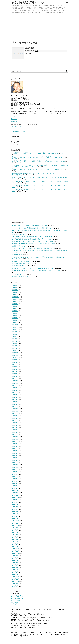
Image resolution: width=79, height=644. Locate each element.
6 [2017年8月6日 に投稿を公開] (22, 595)
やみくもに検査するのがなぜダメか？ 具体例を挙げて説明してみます (33, 241)
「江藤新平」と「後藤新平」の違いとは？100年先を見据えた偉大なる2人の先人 (36, 153)
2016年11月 (16, 551)
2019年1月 (15, 490)
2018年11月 (16, 495)
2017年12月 (16, 521)
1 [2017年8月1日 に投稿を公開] (13, 595)
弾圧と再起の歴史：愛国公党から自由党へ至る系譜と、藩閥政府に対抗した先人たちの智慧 (39, 161)
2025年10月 (16, 302)
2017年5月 (15, 537)
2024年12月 (16, 325)
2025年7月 (15, 309)
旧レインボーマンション (19, 274)
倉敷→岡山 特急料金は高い (20, 266)
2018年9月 (15, 500)
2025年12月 (16, 297)
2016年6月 (15, 563)
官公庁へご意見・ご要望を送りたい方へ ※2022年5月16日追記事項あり (33, 268)
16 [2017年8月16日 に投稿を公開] (15, 599)
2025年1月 (15, 323)
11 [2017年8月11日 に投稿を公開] (19, 597)
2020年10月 (16, 441)
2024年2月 (15, 348)
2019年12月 (16, 465)
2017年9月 (15, 528)
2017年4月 (15, 539)
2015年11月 (16, 579)
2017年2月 (15, 544)
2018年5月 (15, 509)
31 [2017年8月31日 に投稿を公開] (17, 602)
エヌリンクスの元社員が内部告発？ (22, 261)
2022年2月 (15, 404)
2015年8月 (15, 586)
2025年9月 (15, 304)
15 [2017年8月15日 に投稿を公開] (14, 599)
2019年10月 (16, 469)
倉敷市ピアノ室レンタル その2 (21, 277)
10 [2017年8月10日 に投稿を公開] (17, 597)
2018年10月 (16, 497)
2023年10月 (16, 358)
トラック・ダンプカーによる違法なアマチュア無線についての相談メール (33, 248)
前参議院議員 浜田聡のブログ (28, 2)
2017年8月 (15, 530)
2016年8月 (15, 558)
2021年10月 (16, 414)
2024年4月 (15, 344)
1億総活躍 (29, 48)
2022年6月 (15, 395)
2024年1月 (15, 351)
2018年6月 (15, 507)
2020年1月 (15, 462)
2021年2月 (15, 432)
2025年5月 (15, 313)
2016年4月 (15, 567)
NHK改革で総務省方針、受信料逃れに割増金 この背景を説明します (32, 228)
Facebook (14, 119)
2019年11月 (16, 467)
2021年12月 (16, 409)
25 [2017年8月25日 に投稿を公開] (19, 601)
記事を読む (28, 53)
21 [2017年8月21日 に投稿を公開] (12, 601)
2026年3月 (15, 290)
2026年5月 (15, 285)
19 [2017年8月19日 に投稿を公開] (21, 599)
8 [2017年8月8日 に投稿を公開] (13, 597)
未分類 (37, 51)
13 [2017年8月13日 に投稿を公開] (22, 597)
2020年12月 (16, 437)
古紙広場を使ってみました (20, 246)
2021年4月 (15, 427)
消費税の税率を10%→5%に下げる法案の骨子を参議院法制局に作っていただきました (37, 270)
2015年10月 (16, 581)
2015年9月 (15, 584)
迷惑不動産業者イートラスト (21, 263)
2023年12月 (16, 353)
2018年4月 (15, 511)
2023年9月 (15, 360)
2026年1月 (15, 295)
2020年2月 (15, 460)
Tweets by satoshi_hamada (19, 131)
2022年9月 (15, 388)
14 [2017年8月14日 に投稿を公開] (12, 599)
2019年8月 (15, 474)
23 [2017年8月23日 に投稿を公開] (15, 601)
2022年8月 (15, 390)
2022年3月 (15, 402)
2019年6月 (15, 479)
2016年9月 (15, 556)
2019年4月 (15, 483)
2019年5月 (15, 481)
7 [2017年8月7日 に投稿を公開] (11, 597)
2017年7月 (15, 532)
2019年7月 (15, 476)
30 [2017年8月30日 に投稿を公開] (15, 602)
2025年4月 (15, 316)
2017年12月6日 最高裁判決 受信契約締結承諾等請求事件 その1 (32, 239)
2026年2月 (15, 292)
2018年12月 (16, 493)
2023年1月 (15, 379)
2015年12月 (16, 577)
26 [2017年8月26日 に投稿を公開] (21, 601)
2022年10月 (16, 386)
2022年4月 (15, 400)
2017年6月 (15, 535)
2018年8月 (15, 502)
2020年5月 (15, 453)
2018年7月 (15, 504)
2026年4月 (15, 288)
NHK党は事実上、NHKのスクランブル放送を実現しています (30, 226)
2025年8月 (15, 306)
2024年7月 (15, 337)
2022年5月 (15, 397)
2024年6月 (15, 339)
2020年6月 (15, 451)
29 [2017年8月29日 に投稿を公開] (14, 602)
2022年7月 (15, 393)
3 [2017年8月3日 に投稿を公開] (17, 595)
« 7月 (12, 604)
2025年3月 (15, 318)
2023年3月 (15, 374)
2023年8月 (15, 362)
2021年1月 (15, 434)
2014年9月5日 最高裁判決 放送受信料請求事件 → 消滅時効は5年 (33, 237)
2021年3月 (15, 430)
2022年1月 (15, 407)
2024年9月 (15, 332)
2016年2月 (15, 572)
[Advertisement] (39, 26)
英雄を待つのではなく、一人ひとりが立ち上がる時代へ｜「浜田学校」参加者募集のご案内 (39, 157)
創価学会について (17, 255)
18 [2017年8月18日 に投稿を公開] (19, 599)
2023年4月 (15, 372)
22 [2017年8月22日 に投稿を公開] (14, 601)
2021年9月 (15, 416)
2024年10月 (16, 330)
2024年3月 (15, 346)
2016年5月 (15, 565)
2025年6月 (15, 311)
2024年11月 (16, 327)
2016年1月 (15, 574)
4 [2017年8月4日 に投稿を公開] (19, 595)
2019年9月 (15, 472)
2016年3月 (15, 570)
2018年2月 (15, 516)
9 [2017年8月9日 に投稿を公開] (15, 597)
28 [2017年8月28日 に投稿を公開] (12, 602)
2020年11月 (16, 439)
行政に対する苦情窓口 (19, 234)
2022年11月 (16, 383)
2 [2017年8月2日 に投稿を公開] (15, 595)
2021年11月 (16, 411)
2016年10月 (16, 553)
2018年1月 (15, 518)
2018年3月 (15, 514)
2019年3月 (15, 486)
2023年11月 (16, 355)
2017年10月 (16, 525)
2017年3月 (15, 542)
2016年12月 (16, 549)
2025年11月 (16, 299)
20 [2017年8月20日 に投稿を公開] (22, 599)
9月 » (17, 604)
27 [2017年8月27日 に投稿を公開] (22, 601)
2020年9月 (15, 444)
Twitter (13, 116)
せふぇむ (63, 153)
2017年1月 (15, 546)
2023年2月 (15, 376)
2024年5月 (15, 341)
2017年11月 (16, 523)
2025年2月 (15, 320)
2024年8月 (15, 334)
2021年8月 (15, 418)
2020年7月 (15, 448)
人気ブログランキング (17, 126)
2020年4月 (15, 455)
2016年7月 (15, 560)
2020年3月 (15, 458)
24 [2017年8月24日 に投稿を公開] (17, 601)
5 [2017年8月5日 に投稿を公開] (20, 595)
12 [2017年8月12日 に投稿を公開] (21, 597)
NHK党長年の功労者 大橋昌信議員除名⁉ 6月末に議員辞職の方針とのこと (34, 244)
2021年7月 (15, 421)
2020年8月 (15, 446)
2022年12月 (16, 381)
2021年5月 (15, 425)
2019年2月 (15, 488)
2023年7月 (15, 365)
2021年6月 (15, 423)
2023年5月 (15, 369)
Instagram (14, 122)
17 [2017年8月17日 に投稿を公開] (17, 599)
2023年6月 (15, 367)
